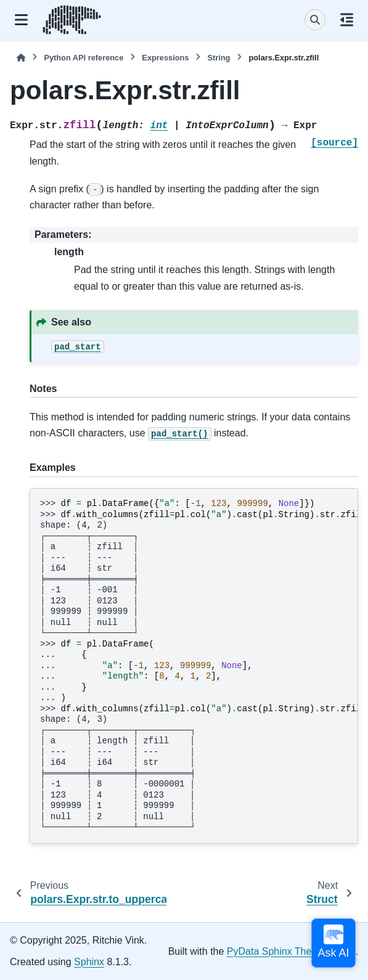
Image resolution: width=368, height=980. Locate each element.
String (219, 58)
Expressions (165, 58)
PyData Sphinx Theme (276, 951)
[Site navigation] (21, 20)
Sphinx (89, 962)
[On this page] (347, 20)
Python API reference (84, 58)
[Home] (21, 58)
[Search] (315, 20)
